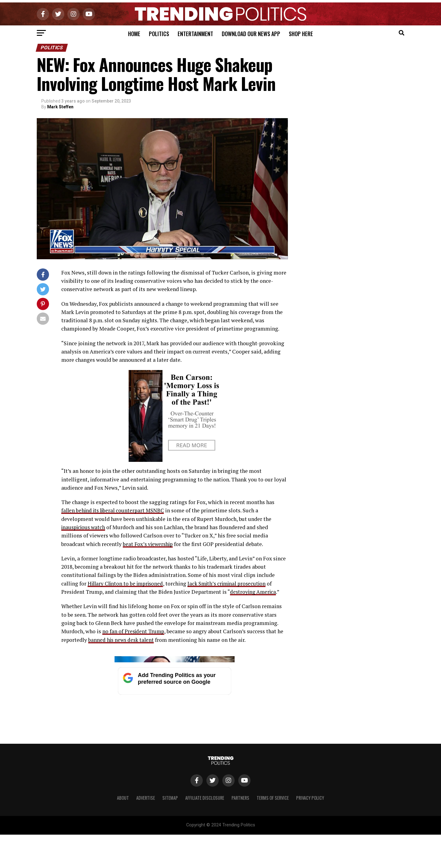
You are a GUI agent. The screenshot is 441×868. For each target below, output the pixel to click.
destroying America (254, 592)
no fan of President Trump (134, 631)
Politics (159, 34)
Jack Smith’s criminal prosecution (233, 583)
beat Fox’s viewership (149, 544)
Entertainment (195, 34)
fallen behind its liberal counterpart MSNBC (115, 510)
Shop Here (301, 34)
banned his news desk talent (122, 640)
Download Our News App (251, 34)
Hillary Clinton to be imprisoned (127, 583)
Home (134, 34)
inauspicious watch (85, 527)
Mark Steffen (60, 107)
